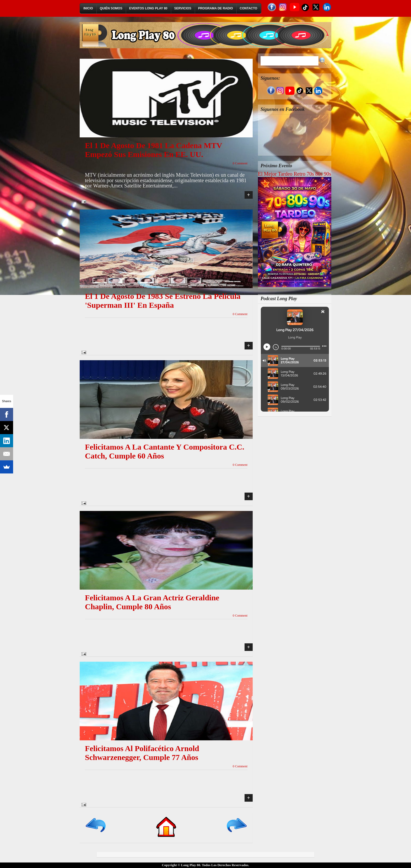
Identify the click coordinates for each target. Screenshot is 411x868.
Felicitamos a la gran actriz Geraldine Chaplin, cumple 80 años (152, 602)
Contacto (249, 8)
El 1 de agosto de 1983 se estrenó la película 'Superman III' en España (163, 301)
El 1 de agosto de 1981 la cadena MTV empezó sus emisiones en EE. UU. (153, 150)
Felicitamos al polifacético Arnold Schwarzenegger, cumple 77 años (142, 753)
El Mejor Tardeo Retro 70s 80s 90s (294, 174)
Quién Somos (111, 8)
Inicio (88, 8)
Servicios (183, 8)
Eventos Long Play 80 (148, 8)
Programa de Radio (216, 8)
